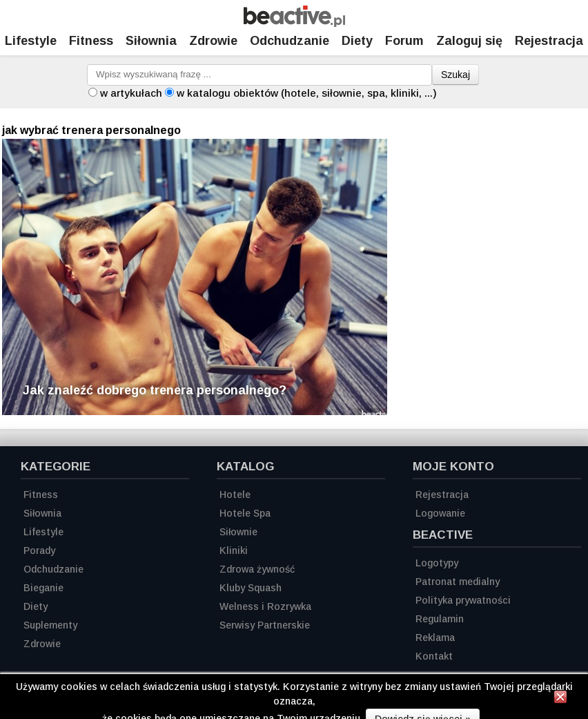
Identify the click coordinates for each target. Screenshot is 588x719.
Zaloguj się (469, 41)
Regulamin (440, 619)
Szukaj (455, 75)
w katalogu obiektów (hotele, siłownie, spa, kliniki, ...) (307, 93)
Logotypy (437, 563)
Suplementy (50, 625)
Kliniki (234, 550)
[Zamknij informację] (560, 699)
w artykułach (131, 93)
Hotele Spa (245, 513)
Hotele (235, 495)
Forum (404, 41)
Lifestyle (31, 41)
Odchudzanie (290, 41)
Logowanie (440, 513)
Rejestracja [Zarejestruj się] (549, 41)
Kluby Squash (251, 588)
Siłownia (151, 41)
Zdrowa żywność (257, 569)
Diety (357, 41)
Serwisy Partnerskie (265, 625)
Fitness (91, 41)
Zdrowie (213, 41)
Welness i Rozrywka (265, 606)
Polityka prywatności (463, 600)
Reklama (435, 637)
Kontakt (434, 656)
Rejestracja (442, 495)
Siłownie (238, 532)
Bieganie (43, 588)
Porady (39, 550)
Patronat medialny (458, 582)
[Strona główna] (294, 23)
